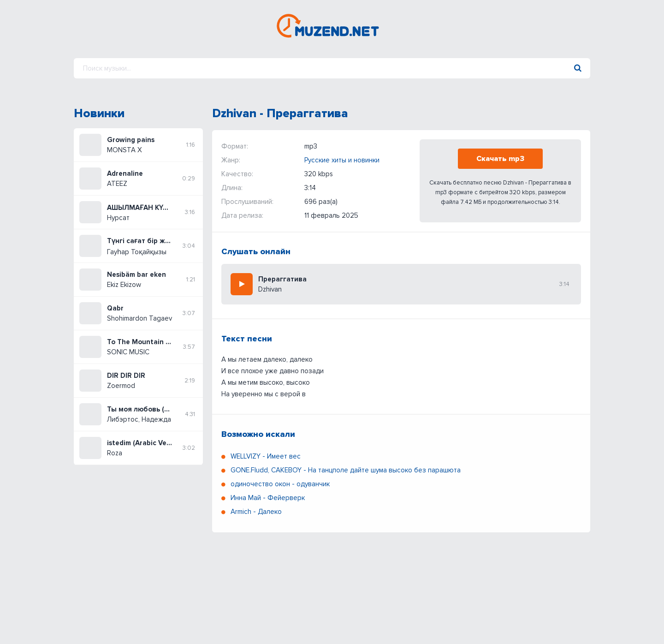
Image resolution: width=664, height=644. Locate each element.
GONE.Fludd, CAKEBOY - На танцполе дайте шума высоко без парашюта (346, 470)
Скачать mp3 (500, 159)
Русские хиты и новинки (342, 160)
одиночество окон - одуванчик (280, 484)
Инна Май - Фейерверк (268, 498)
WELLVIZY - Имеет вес (266, 456)
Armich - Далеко (256, 512)
